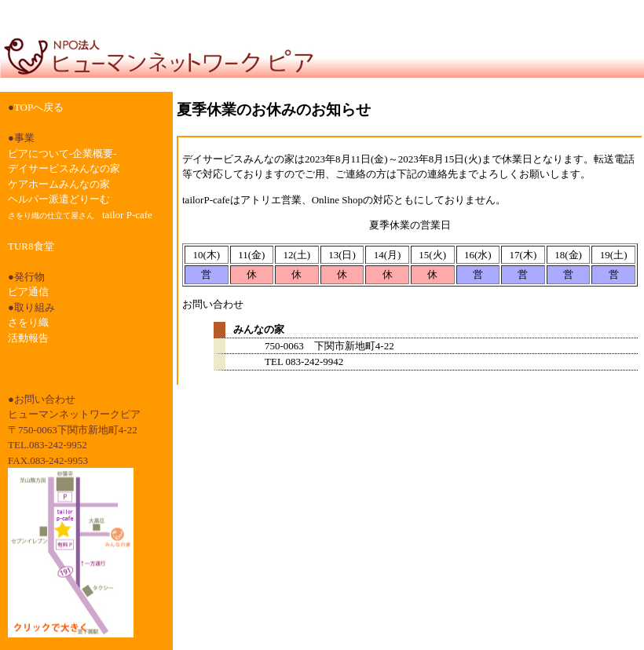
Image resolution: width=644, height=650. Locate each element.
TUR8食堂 (31, 246)
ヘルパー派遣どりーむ (59, 199)
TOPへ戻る (39, 107)
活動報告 (28, 338)
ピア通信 (28, 292)
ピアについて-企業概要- (62, 153)
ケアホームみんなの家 (59, 184)
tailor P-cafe (80, 215)
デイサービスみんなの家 (64, 168)
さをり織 (28, 322)
